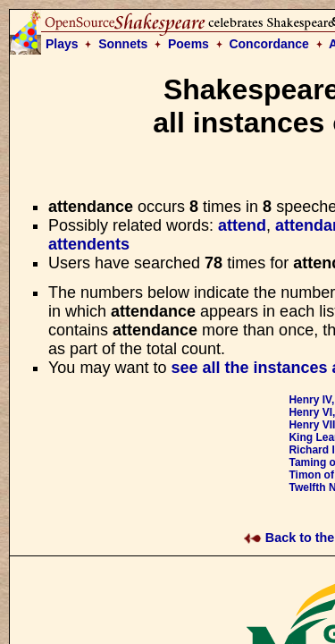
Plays (62, 44)
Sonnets (123, 44)
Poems (188, 44)
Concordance (268, 44)
